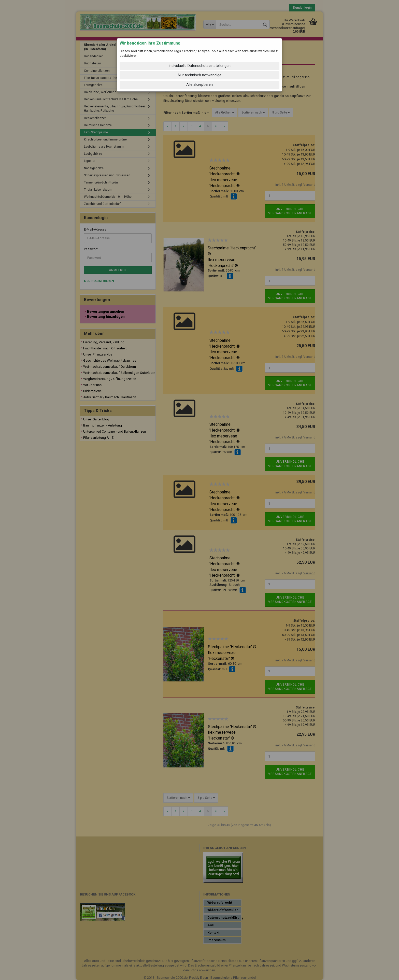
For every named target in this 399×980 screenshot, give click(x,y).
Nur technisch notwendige (200, 75)
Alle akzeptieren (199, 84)
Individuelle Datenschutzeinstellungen (199, 66)
